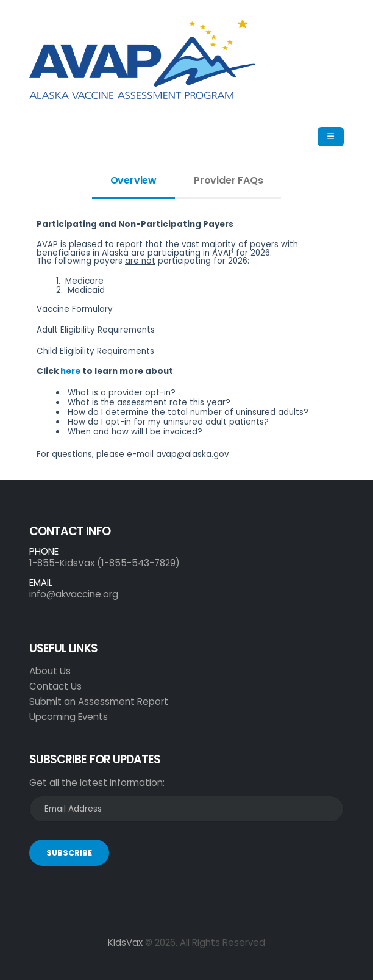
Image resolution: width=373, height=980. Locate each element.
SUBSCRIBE (69, 853)
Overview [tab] (133, 180)
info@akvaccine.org (74, 594)
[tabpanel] (187, 344)
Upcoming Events (69, 717)
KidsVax (125, 942)
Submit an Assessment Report (99, 701)
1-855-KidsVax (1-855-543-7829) (105, 563)
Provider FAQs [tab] (228, 180)
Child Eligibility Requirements (95, 351)
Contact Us (55, 686)
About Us (50, 671)
